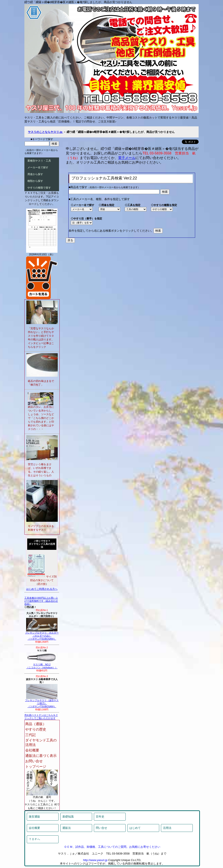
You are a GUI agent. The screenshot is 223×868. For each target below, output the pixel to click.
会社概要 (32, 750)
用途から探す (35, 174)
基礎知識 (68, 817)
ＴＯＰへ (34, 839)
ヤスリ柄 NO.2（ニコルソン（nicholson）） (42, 665)
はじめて (135, 828)
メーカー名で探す (38, 167)
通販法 (67, 828)
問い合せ (101, 828)
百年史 (100, 817)
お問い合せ (34, 761)
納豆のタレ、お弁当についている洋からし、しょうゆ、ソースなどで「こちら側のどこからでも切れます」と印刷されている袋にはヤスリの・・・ (41, 418)
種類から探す (35, 181)
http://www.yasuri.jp (95, 860)
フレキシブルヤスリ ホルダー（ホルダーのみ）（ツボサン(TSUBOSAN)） (42, 635)
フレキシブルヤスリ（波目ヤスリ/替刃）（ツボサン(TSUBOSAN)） (42, 702)
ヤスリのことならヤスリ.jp (46, 132)
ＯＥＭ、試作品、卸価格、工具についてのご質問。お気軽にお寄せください (112, 847)
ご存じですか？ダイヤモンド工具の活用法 (42, 544)
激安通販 (34, 817)
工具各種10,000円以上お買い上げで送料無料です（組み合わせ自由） (41, 601)
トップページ (36, 767)
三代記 (30, 735)
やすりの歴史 (36, 729)
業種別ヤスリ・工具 (39, 161)
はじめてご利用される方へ (42, 589)
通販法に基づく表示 (41, 756)
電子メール (127, 158)
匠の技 (42, 584)
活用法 (167, 828)
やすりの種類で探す (39, 188)
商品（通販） (36, 724)
